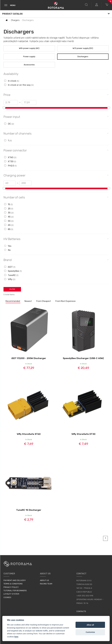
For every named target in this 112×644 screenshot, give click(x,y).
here (16, 637)
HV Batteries (56, 239)
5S (9, 221)
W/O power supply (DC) (83, 48)
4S (9, 217)
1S (8, 204)
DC (9, 124)
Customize (90, 632)
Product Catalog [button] (56, 14)
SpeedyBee (13, 271)
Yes (8, 246)
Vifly (10, 279)
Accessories (29, 65)
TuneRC (11, 275)
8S (9, 229)
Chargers (15, 20)
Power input (56, 117)
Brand (56, 260)
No (7, 250)
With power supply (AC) (29, 48)
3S (9, 213)
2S (9, 209)
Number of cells (56, 197)
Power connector (56, 150)
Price (56, 95)
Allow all (90, 625)
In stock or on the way (19, 85)
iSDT (10, 267)
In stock (12, 81)
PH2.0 (10, 166)
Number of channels (56, 133)
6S (9, 225)
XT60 (10, 157)
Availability (56, 74)
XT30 (10, 161)
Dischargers (83, 57)
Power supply (29, 57)
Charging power (56, 175)
